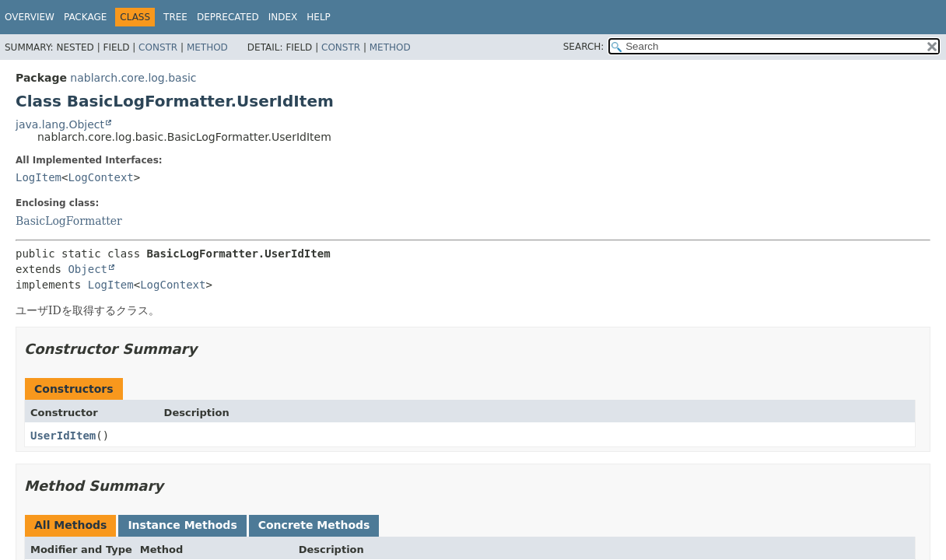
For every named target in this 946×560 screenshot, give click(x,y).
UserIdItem (63, 436)
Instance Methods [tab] (182, 525)
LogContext (100, 177)
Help (319, 17)
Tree (175, 17)
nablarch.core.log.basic (133, 78)
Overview (30, 17)
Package (85, 17)
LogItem (39, 177)
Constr (158, 47)
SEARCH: (584, 47)
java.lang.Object (60, 124)
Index (283, 17)
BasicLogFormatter (69, 221)
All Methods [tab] (70, 525)
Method (207, 47)
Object (88, 269)
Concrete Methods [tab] (314, 525)
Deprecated (228, 17)
